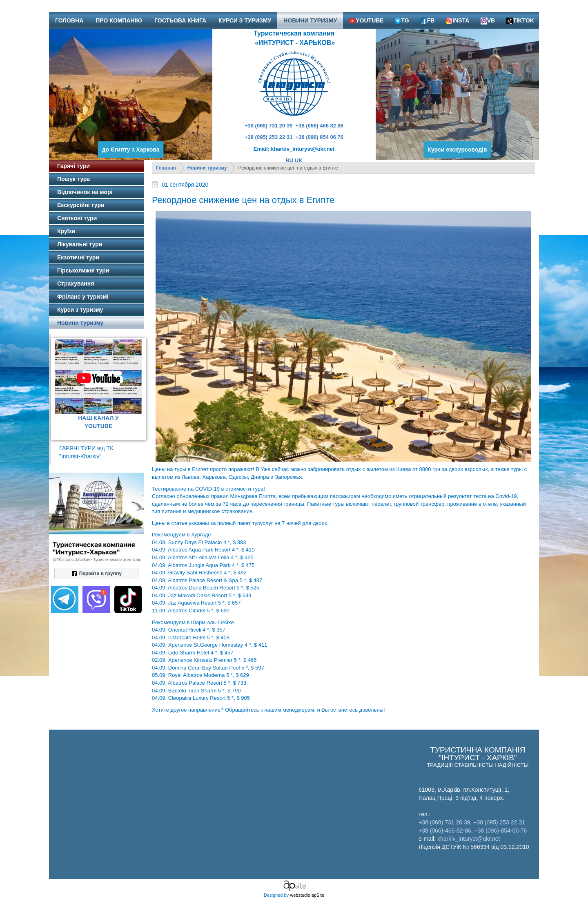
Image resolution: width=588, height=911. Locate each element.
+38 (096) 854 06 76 (320, 137)
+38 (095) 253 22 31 (268, 137)
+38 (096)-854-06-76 (501, 831)
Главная (166, 168)
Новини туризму (207, 168)
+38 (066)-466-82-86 (445, 831)
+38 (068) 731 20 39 (268, 126)
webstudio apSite (307, 895)
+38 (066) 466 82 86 (320, 126)
